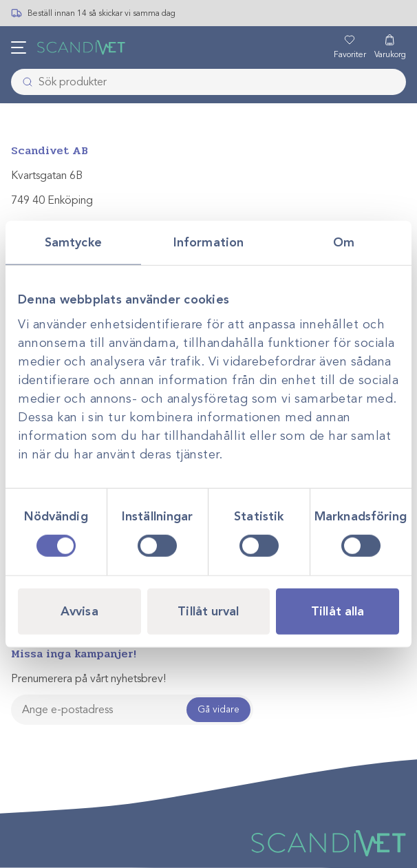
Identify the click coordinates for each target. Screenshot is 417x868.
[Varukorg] (390, 47)
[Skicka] (23, 82)
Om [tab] (344, 242)
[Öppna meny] (19, 47)
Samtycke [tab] (73, 242)
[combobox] (208, 82)
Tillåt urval (208, 611)
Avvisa (79, 611)
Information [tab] (208, 242)
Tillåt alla (338, 611)
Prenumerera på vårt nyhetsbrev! (88, 679)
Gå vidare (218, 709)
